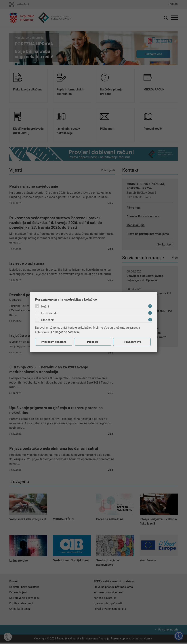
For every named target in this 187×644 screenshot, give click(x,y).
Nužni (45, 306)
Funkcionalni (50, 313)
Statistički (48, 320)
